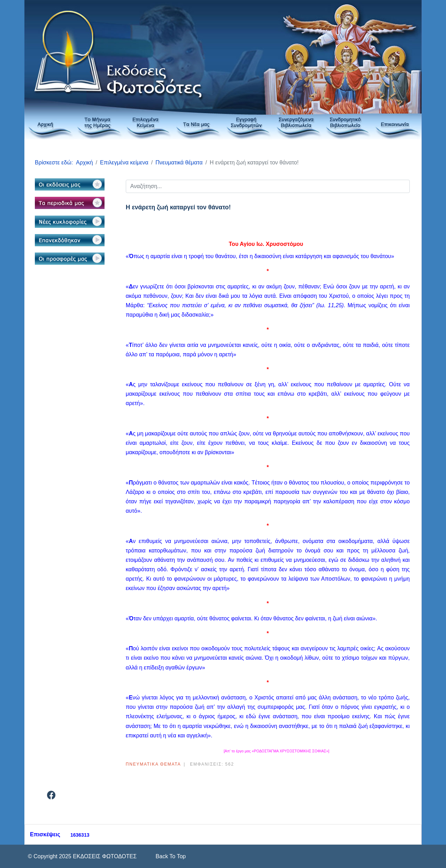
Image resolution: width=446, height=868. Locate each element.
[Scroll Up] (170, 856)
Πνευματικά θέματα (153, 764)
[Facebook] (51, 796)
